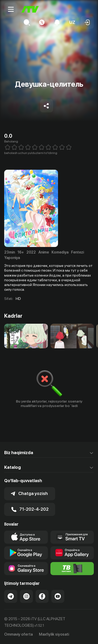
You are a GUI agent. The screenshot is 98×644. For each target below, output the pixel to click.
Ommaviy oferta (18, 634)
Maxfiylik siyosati (54, 634)
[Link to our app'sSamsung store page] (26, 569)
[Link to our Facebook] (42, 596)
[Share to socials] (47, 106)
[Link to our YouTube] (58, 596)
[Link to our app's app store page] (26, 537)
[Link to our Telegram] (11, 596)
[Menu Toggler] (11, 9)
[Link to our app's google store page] (26, 553)
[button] (72, 22)
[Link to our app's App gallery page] (72, 553)
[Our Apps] (72, 537)
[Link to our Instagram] (26, 596)
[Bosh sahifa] (30, 9)
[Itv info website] (72, 569)
